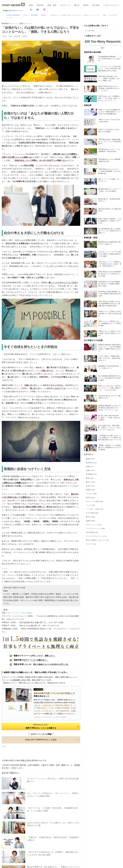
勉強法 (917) (90, 459)
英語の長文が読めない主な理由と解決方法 (109, 210)
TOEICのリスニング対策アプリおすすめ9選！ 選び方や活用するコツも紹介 (109, 333)
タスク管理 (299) (92, 513)
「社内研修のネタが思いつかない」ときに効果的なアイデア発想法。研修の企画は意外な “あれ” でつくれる (110, 438)
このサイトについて (111, 5)
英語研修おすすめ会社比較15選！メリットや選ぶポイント (109, 367)
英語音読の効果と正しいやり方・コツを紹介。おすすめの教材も (109, 190)
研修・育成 (52, 5)
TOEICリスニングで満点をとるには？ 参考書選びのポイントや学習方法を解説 (110, 323)
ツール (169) (90, 505)
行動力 (24, 36)
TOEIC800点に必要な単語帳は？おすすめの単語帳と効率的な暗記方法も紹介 (109, 294)
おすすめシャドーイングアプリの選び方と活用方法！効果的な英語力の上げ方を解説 (109, 254)
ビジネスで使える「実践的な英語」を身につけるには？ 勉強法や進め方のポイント (109, 358)
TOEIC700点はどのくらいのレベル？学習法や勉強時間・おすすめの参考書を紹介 (109, 171)
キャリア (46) (91, 544)
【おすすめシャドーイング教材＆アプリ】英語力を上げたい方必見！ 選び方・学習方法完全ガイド (110, 264)
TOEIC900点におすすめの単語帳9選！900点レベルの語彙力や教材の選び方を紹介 (109, 284)
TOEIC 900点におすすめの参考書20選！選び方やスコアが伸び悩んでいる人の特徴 (109, 274)
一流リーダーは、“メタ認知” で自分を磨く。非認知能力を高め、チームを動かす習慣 (52, 809)
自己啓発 (96, 5)
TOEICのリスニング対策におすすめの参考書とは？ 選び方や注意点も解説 (110, 314)
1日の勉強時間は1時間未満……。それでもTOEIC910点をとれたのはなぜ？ (109, 59)
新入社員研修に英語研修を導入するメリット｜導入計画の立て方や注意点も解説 (109, 378)
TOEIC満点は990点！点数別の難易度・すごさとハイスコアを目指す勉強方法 (109, 142)
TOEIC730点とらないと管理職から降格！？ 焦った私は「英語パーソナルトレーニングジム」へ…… (109, 98)
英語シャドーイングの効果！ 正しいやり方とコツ (110, 180)
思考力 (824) (90, 498)
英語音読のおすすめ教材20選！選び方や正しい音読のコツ (109, 243)
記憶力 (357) (90, 470)
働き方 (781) (90, 482)
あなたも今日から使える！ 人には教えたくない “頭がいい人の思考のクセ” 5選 (53, 824)
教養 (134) (90, 478)
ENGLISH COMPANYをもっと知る (52, 740)
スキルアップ (65, 5)
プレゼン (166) (91, 494)
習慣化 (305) (90, 521)
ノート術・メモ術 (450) (95, 509)
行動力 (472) (90, 490)
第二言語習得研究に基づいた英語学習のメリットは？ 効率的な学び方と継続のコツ (110, 231)
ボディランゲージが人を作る (20, 613)
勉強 (31, 5)
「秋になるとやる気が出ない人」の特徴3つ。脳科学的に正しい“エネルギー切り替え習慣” (53, 853)
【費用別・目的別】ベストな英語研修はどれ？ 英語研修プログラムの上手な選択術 (110, 447)
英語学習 (40, 5)
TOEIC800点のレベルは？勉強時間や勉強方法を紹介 (109, 160)
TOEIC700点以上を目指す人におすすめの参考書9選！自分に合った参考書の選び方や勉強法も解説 (109, 304)
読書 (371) (90, 467)
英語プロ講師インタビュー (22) (97, 540)
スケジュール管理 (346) (95, 501)
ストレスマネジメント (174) (96, 536)
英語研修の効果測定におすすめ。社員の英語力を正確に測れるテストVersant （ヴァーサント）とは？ (109, 408)
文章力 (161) (90, 486)
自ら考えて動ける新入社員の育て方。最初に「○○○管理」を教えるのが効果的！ (109, 418)
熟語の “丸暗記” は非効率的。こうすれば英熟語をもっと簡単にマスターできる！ (110, 221)
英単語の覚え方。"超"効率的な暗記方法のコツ (109, 200)
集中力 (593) (90, 517)
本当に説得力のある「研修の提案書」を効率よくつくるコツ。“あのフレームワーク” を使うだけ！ (110, 428)
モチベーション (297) (94, 525)
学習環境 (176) (91, 474)
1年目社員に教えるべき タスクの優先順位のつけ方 (109, 397)
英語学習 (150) (91, 463)
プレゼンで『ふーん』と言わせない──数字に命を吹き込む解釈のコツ (53, 780)
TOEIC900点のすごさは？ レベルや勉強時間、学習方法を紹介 (109, 150)
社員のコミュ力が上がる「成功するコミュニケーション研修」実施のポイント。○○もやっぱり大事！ (109, 388)
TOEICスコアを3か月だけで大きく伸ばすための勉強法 (109, 131)
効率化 (86, 5)
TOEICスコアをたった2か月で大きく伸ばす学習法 (109, 121)
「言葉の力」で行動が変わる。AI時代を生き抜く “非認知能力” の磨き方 (53, 839)
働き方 (77, 5)
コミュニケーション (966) (95, 529)
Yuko (10, 36)
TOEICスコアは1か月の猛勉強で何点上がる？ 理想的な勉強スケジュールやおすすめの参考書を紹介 (110, 112)
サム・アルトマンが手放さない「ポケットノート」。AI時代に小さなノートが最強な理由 (53, 795)
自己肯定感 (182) (92, 532)
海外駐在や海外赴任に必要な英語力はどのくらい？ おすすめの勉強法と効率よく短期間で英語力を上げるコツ (109, 348)
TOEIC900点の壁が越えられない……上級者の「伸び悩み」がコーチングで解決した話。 (109, 79)
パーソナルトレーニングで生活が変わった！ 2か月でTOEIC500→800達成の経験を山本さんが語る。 (109, 69)
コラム (4, 36)
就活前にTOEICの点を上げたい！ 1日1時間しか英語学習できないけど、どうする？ (109, 88)
